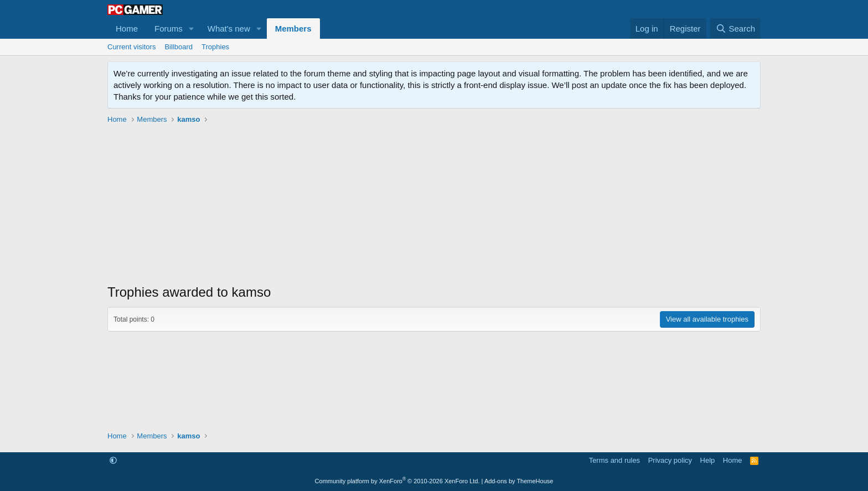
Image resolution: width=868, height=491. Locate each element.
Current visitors (131, 47)
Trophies (215, 47)
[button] (192, 29)
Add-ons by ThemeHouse (519, 481)
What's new (229, 29)
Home (127, 29)
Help (708, 460)
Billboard (179, 47)
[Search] (735, 29)
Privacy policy (670, 460)
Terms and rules (614, 460)
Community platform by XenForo (397, 481)
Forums (169, 29)
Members (293, 29)
